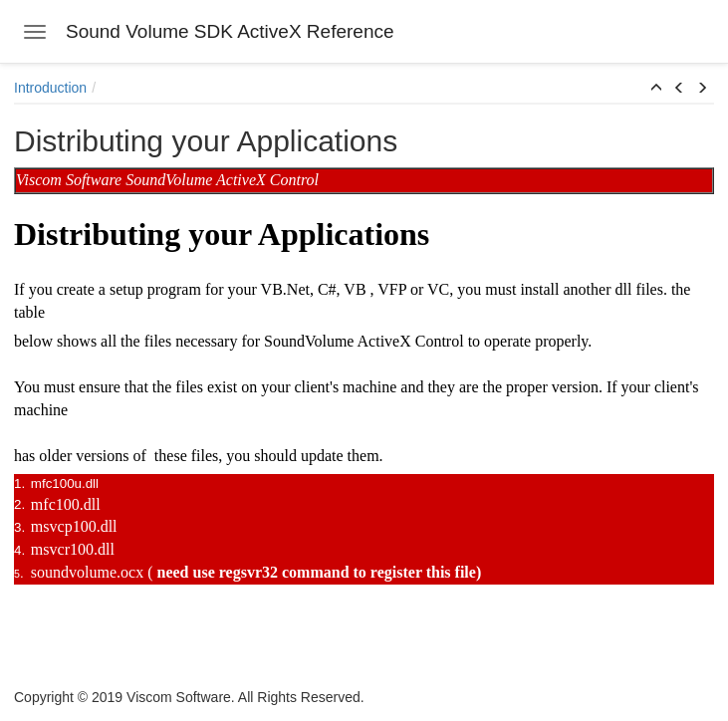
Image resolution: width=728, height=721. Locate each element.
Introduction (50, 88)
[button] (656, 89)
